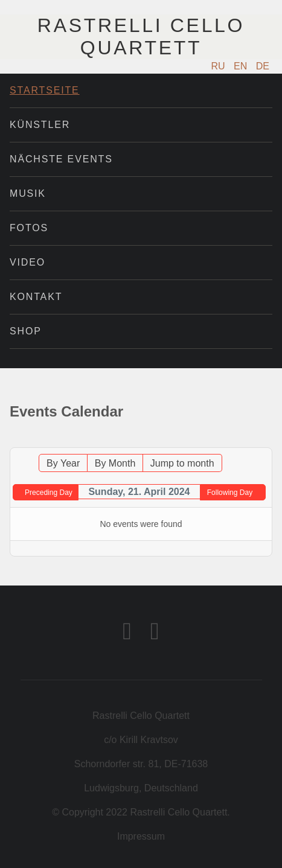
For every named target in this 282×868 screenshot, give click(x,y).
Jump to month (182, 463)
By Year (63, 463)
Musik (28, 193)
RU (220, 66)
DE (263, 66)
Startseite (45, 90)
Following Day (230, 493)
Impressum (141, 836)
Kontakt (36, 297)
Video (27, 262)
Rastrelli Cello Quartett (141, 37)
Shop (26, 331)
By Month (115, 463)
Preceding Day (49, 493)
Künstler (40, 125)
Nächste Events (61, 159)
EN (242, 66)
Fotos (29, 228)
